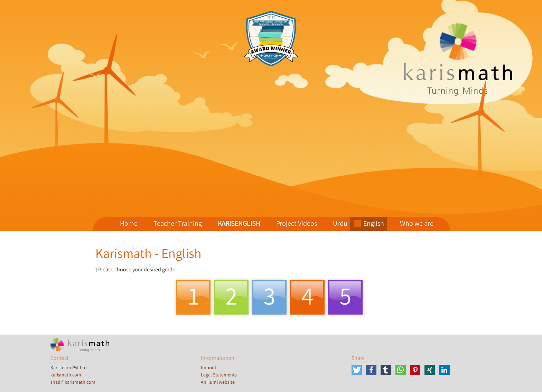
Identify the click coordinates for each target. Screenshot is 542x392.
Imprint (209, 368)
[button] (358, 370)
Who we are (417, 224)
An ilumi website (218, 383)
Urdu (340, 224)
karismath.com (66, 375)
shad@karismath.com (73, 383)
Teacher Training (178, 224)
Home (129, 224)
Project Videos (297, 224)
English (374, 224)
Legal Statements (219, 375)
